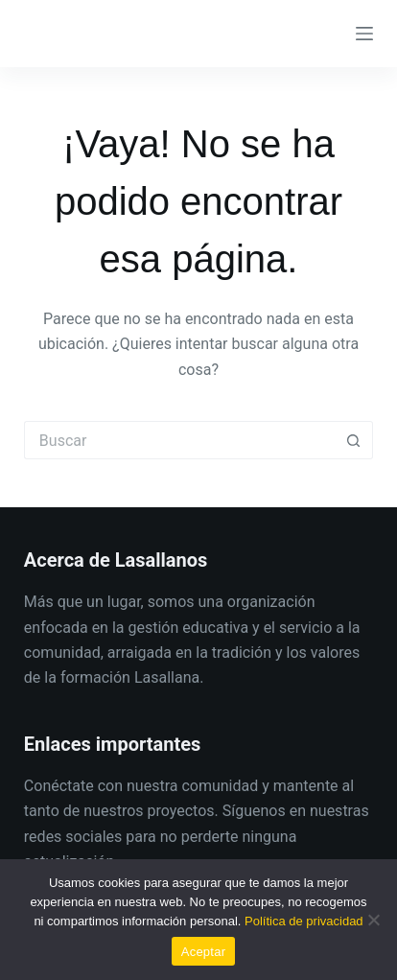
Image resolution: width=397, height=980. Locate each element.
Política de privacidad (304, 921)
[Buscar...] (179, 440)
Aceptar (204, 952)
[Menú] (364, 34)
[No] (373, 920)
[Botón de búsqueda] (354, 440)
